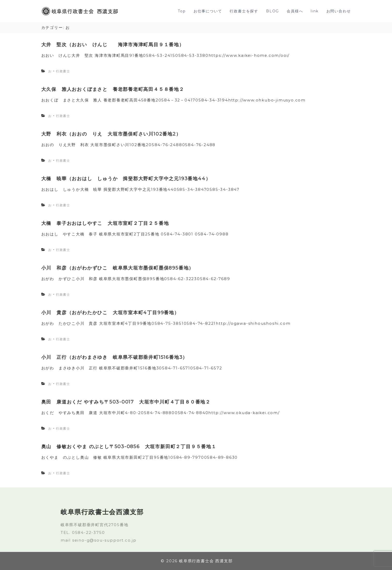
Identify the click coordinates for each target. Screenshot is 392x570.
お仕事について (208, 11)
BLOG (273, 11)
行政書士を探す (244, 11)
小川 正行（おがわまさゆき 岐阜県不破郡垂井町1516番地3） (115, 357)
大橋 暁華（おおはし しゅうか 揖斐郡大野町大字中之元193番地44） (126, 179)
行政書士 (63, 71)
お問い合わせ (339, 11)
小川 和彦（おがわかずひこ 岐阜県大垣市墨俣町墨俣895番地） (118, 268)
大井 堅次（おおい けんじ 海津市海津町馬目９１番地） (113, 45)
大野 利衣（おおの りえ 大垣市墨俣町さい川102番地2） (111, 134)
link (315, 11)
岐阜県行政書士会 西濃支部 (206, 561)
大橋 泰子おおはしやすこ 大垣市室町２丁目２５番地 (105, 223)
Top (182, 11)
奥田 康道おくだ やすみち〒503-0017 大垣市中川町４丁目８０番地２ (126, 402)
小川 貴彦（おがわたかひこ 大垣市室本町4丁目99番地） (110, 313)
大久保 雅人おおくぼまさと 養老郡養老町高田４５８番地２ (113, 89)
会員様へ (295, 11)
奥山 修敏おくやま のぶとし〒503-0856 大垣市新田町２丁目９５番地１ (129, 447)
